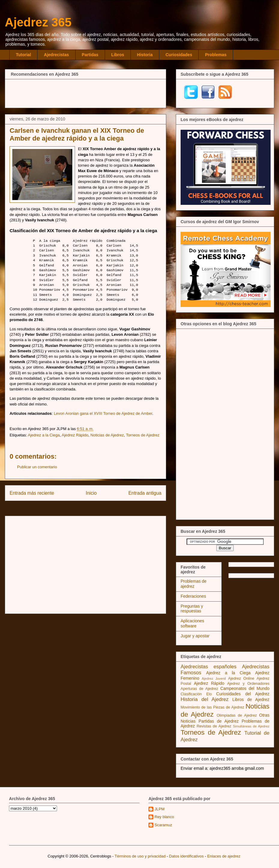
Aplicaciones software (192, 623)
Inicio (91, 493)
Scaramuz (163, 825)
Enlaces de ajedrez (224, 856)
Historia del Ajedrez (205, 699)
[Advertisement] (85, 93)
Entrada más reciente (32, 493)
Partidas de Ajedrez (219, 721)
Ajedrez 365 (38, 22)
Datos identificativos (186, 856)
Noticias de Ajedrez (107, 435)
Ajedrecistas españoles (208, 667)
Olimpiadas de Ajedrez (237, 715)
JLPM (159, 809)
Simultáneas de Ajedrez (251, 726)
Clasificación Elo (196, 694)
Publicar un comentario (37, 467)
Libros (118, 55)
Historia (145, 55)
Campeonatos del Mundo (245, 688)
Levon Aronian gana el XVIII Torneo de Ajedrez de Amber (103, 413)
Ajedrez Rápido (75, 435)
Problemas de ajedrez (193, 584)
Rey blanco (164, 817)
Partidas (90, 55)
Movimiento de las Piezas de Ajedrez (212, 707)
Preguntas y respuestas (192, 609)
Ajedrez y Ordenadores (248, 684)
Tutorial (23, 55)
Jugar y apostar (195, 636)
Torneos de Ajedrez (143, 435)
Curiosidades (179, 55)
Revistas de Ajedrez (214, 726)
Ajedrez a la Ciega (44, 435)
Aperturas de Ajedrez (199, 689)
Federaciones (193, 596)
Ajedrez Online (241, 678)
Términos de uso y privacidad (140, 856)
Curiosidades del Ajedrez (243, 694)
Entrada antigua (145, 493)
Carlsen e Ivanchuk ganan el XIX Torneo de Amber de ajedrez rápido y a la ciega (77, 134)
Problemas (216, 55)
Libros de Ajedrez (251, 700)
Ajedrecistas (56, 55)
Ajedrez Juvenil (214, 678)
